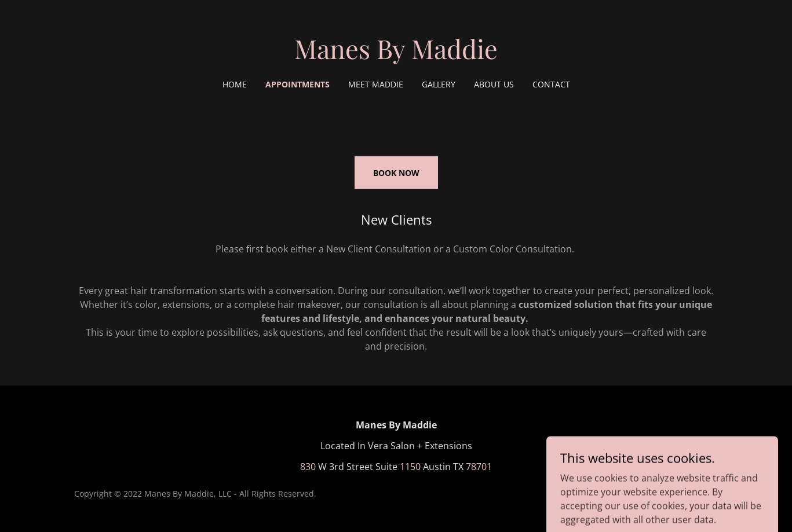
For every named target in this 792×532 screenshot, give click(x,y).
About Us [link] (494, 84)
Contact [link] (551, 84)
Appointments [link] (298, 84)
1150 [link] (410, 467)
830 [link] (308, 467)
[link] (396, 56)
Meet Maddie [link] (376, 84)
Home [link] (235, 84)
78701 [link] (479, 467)
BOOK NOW (396, 173)
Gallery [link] (439, 84)
